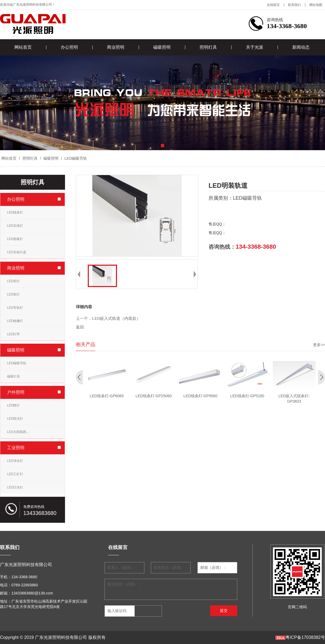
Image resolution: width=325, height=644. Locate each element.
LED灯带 (13, 334)
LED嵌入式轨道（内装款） (116, 318)
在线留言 (273, 5)
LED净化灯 (15, 461)
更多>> (319, 345)
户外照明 (16, 392)
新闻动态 (301, 47)
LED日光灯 (15, 487)
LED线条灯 (15, 212)
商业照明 (116, 47)
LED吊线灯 (15, 226)
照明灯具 (208, 47)
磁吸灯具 (14, 376)
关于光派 (255, 47)
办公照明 (69, 47)
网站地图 (316, 5)
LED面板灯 (15, 239)
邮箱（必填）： (214, 568)
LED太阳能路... (18, 432)
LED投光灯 (15, 419)
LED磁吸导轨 (75, 158)
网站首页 (23, 47)
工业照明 (16, 448)
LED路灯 (13, 405)
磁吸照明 (162, 47)
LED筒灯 (13, 281)
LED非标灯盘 (17, 252)
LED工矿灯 (15, 474)
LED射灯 (13, 294)
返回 (80, 327)
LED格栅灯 (15, 321)
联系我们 (294, 5)
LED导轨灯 (15, 308)
